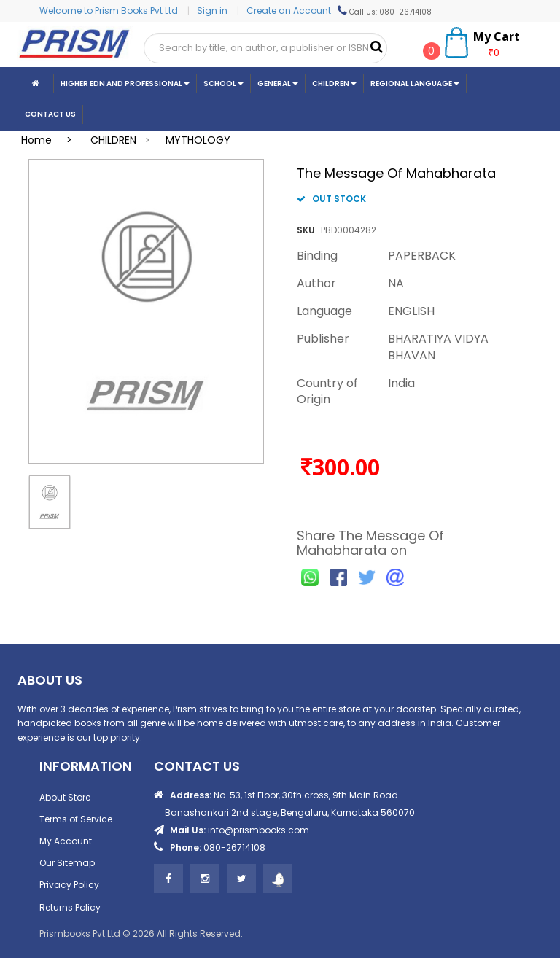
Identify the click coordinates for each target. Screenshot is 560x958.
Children (334, 83)
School (223, 83)
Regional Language (415, 83)
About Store (65, 797)
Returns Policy (70, 907)
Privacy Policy (69, 885)
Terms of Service (76, 819)
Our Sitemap (67, 863)
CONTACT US (50, 114)
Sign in (213, 11)
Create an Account (289, 11)
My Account (66, 841)
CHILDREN (113, 140)
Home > (51, 140)
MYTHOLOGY (198, 140)
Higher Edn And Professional (125, 83)
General (278, 83)
